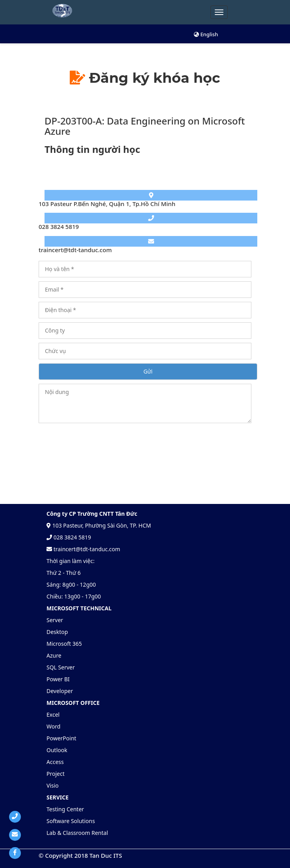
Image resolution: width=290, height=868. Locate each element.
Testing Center (65, 809)
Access (55, 762)
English (206, 34)
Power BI (58, 679)
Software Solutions (71, 821)
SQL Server (61, 667)
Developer (60, 691)
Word (53, 726)
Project (56, 774)
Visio (53, 785)
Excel (53, 715)
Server (55, 620)
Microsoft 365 (64, 644)
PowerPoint (61, 738)
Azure (54, 655)
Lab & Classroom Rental (77, 833)
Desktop (57, 632)
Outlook (57, 750)
